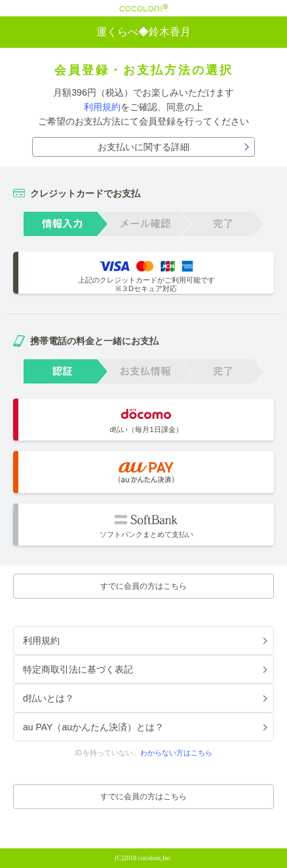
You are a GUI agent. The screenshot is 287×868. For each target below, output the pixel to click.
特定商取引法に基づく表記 (78, 669)
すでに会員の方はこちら (143, 586)
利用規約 (102, 107)
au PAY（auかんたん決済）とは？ (93, 727)
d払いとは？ (48, 698)
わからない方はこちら (176, 753)
